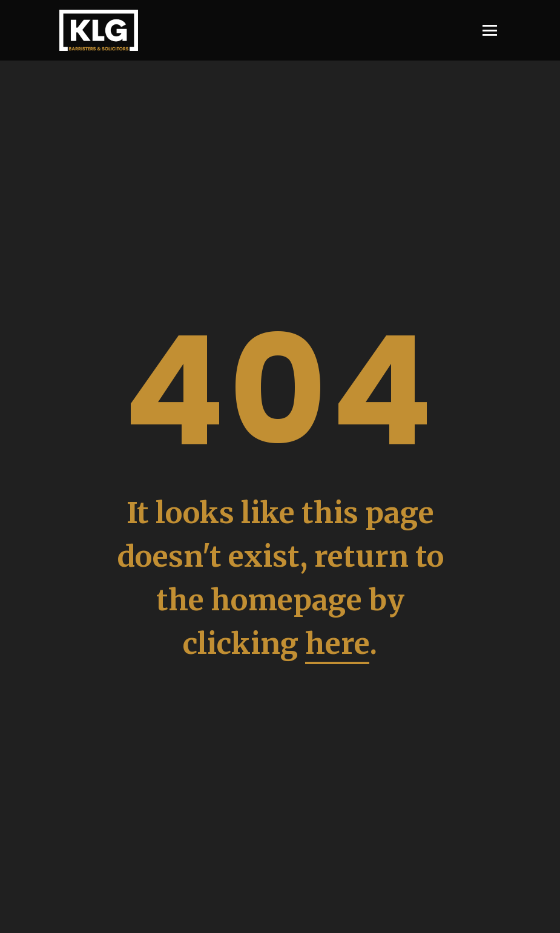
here (337, 644)
